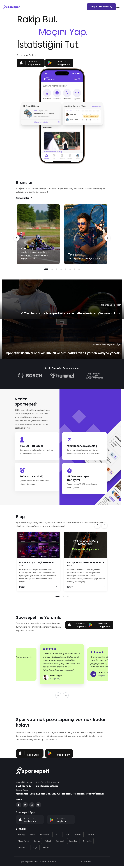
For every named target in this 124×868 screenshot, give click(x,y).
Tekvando (23, 849)
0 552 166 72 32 (24, 788)
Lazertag (73, 843)
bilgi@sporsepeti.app (47, 788)
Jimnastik (87, 843)
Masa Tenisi (23, 843)
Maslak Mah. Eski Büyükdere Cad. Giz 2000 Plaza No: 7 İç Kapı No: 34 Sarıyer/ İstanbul (60, 795)
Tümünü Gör (24, 198)
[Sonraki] (66, 697)
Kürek (67, 836)
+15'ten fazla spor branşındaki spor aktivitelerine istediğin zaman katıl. (67, 313)
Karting (27, 248)
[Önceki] (58, 697)
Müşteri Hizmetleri (101, 7)
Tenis (72, 254)
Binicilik (78, 836)
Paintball (60, 843)
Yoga (35, 849)
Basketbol (45, 836)
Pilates (46, 849)
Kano (57, 836)
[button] (46, 269)
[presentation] (17, 238)
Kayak (37, 843)
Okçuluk (91, 836)
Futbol (48, 843)
